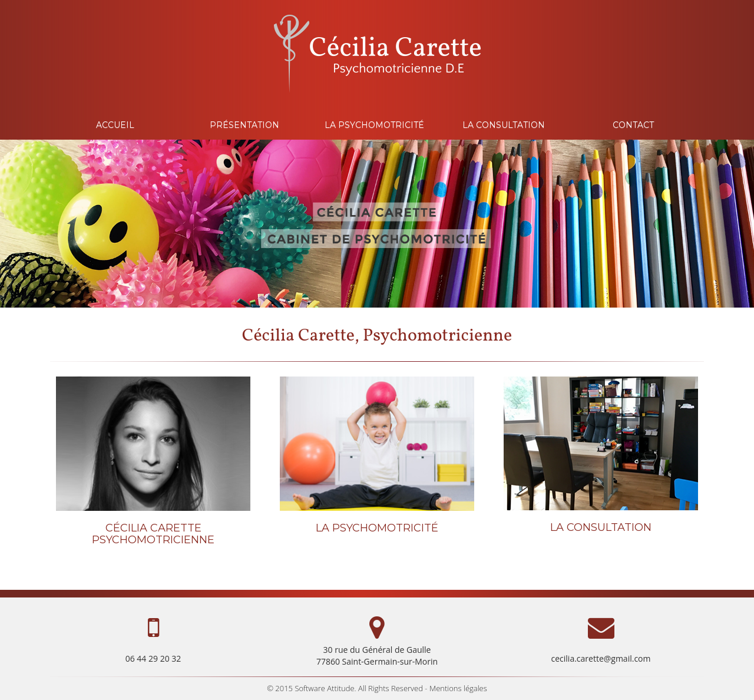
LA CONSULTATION (504, 125)
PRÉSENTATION (244, 125)
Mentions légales (458, 688)
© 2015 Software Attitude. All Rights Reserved (345, 688)
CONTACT (633, 125)
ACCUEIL (115, 125)
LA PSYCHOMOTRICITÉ (374, 125)
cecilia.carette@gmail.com (601, 658)
